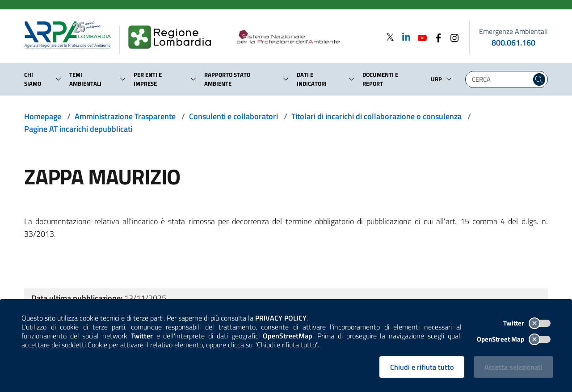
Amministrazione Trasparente (125, 116)
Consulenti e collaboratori (233, 116)
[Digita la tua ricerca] (500, 79)
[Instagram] (452, 37)
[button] (59, 79)
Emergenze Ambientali (513, 31)
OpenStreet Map (514, 339)
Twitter (527, 323)
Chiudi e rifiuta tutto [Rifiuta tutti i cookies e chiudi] (422, 367)
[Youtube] (420, 37)
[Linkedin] (404, 37)
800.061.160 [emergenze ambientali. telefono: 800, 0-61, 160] (513, 43)
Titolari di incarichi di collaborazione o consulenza (376, 116)
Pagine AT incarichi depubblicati (78, 129)
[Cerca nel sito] (539, 79)
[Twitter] (390, 37)
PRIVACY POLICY (281, 318)
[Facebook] (436, 37)
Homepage (43, 116)
